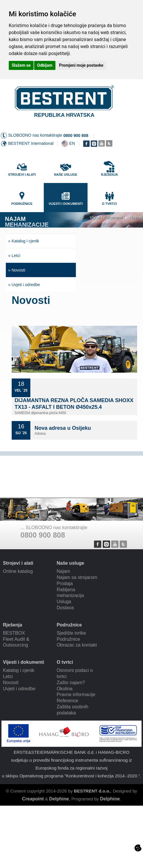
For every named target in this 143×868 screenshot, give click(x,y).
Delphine (59, 799)
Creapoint (33, 799)
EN (72, 143)
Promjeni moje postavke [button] (81, 65)
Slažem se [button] (21, 65)
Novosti (136, 217)
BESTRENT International (31, 143)
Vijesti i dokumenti (106, 217)
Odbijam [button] (45, 65)
